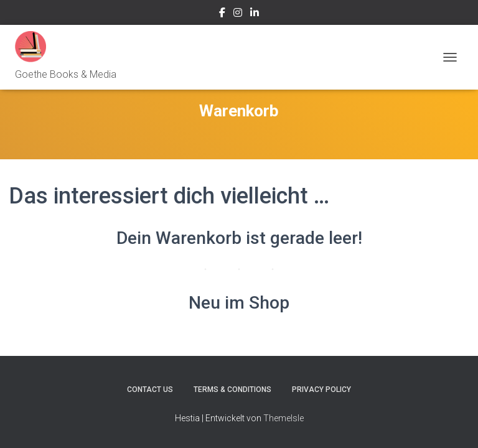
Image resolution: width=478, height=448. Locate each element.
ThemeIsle (284, 418)
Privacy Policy (321, 390)
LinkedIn (255, 14)
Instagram (238, 14)
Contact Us (150, 390)
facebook (222, 14)
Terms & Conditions (232, 390)
